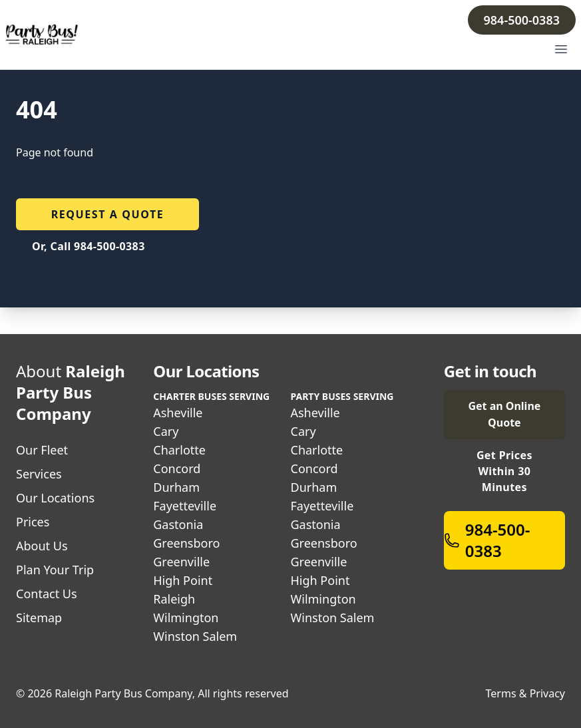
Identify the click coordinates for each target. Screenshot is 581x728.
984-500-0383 (522, 20)
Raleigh (174, 599)
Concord (177, 468)
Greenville (181, 562)
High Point (183, 580)
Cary (166, 431)
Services (39, 474)
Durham (176, 487)
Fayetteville (185, 506)
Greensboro (186, 543)
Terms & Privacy (525, 693)
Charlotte (179, 450)
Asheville (178, 413)
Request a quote (108, 214)
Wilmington (186, 618)
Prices (33, 522)
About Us (42, 546)
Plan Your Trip (55, 570)
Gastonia (178, 524)
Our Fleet (42, 450)
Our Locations (55, 498)
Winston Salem (195, 636)
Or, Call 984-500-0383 (89, 246)
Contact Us (47, 594)
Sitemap (39, 618)
